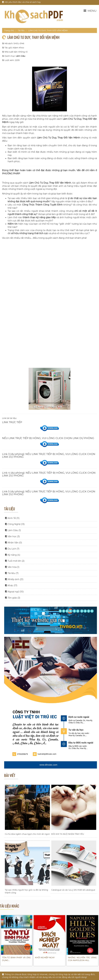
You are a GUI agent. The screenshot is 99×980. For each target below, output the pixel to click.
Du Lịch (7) (12, 549)
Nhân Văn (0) (13, 543)
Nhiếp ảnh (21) (14, 579)
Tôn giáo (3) (13, 598)
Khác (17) (11, 585)
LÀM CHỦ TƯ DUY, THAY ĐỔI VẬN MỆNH (48, 30)
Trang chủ (9, 30)
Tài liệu (21, 30)
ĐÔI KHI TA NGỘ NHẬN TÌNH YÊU (68, 834)
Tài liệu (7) (12, 573)
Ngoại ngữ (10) (14, 592)
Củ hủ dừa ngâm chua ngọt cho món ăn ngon (27, 834)
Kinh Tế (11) (12, 518)
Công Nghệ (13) (15, 524)
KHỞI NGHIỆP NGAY (45, 958)
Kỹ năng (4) (13, 555)
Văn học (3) (12, 536)
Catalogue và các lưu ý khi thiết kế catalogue (73, 890)
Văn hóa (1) (12, 567)
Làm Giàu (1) (13, 530)
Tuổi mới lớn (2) (15, 561)
